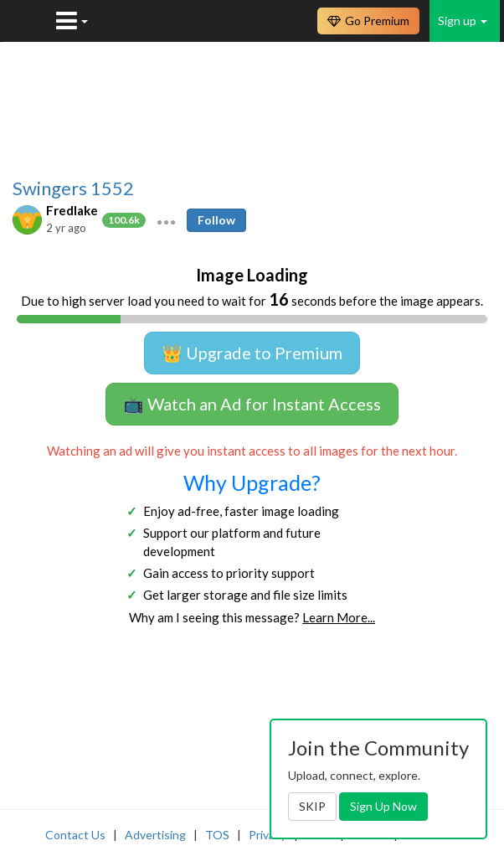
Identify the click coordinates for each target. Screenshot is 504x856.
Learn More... (339, 617)
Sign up (463, 21)
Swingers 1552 (73, 188)
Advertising (155, 835)
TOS (217, 835)
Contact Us (75, 835)
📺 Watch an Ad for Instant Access (252, 404)
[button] (166, 220)
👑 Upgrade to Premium (252, 353)
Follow (216, 220)
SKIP (312, 806)
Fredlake (72, 210)
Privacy (267, 835)
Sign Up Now (383, 806)
